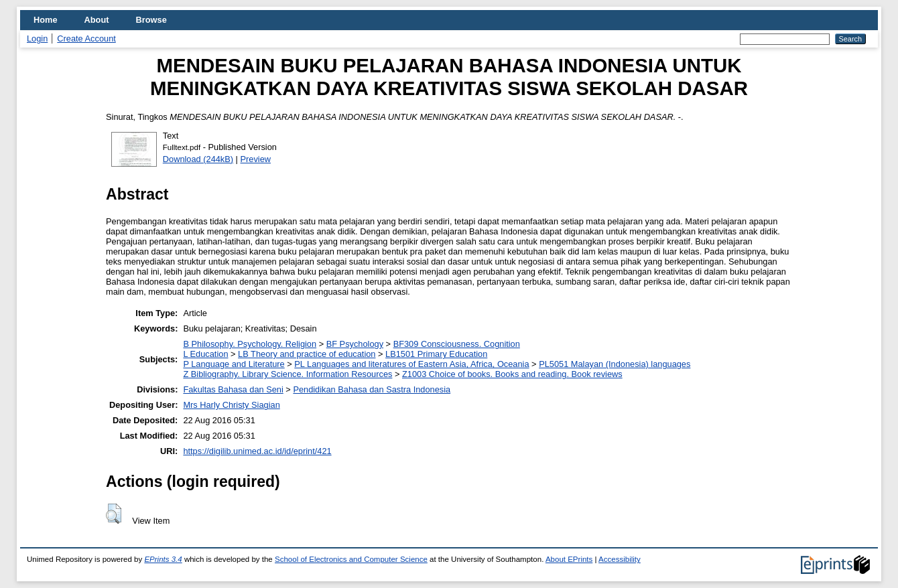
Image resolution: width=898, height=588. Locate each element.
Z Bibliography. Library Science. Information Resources (287, 374)
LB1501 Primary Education (436, 354)
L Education (205, 354)
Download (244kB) (198, 159)
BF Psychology (355, 344)
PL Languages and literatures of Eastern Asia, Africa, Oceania (411, 364)
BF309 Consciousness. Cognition (457, 344)
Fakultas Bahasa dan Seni (233, 389)
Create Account (86, 39)
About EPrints (569, 559)
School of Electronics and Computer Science (351, 559)
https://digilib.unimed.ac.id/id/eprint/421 (257, 451)
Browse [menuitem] (151, 20)
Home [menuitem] (46, 20)
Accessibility (620, 559)
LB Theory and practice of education (307, 354)
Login (37, 39)
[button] (114, 514)
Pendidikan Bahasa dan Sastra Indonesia (372, 389)
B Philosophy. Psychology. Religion (250, 344)
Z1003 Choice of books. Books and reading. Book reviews (512, 374)
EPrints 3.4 (163, 559)
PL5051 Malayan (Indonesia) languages (615, 364)
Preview (256, 159)
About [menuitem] (97, 20)
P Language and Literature (234, 364)
